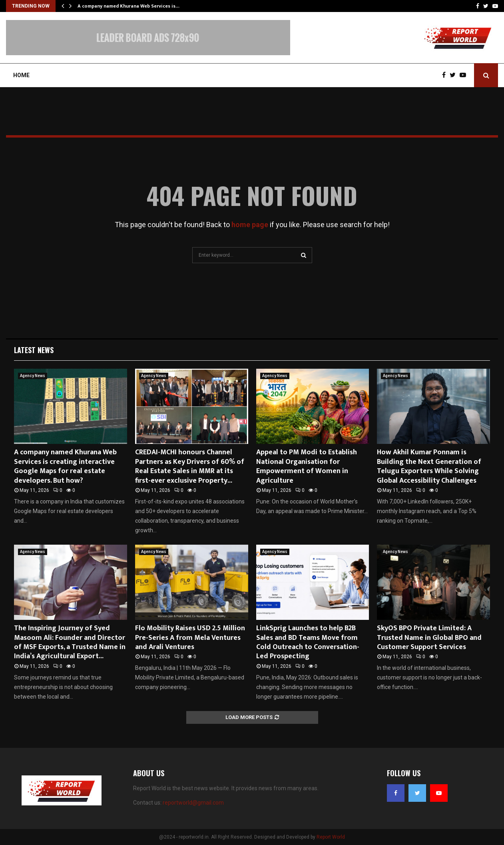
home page (250, 225)
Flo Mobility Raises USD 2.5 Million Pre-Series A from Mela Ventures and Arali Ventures (190, 638)
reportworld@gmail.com (193, 803)
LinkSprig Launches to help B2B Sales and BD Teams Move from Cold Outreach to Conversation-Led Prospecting (308, 642)
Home (21, 75)
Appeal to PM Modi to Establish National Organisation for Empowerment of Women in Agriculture (307, 466)
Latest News (34, 350)
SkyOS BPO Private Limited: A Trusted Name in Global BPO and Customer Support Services (429, 638)
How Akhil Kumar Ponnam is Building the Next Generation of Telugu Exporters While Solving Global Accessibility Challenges (429, 466)
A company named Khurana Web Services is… (128, 6)
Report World (331, 837)
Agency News (33, 376)
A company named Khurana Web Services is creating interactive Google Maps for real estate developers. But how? (65, 466)
